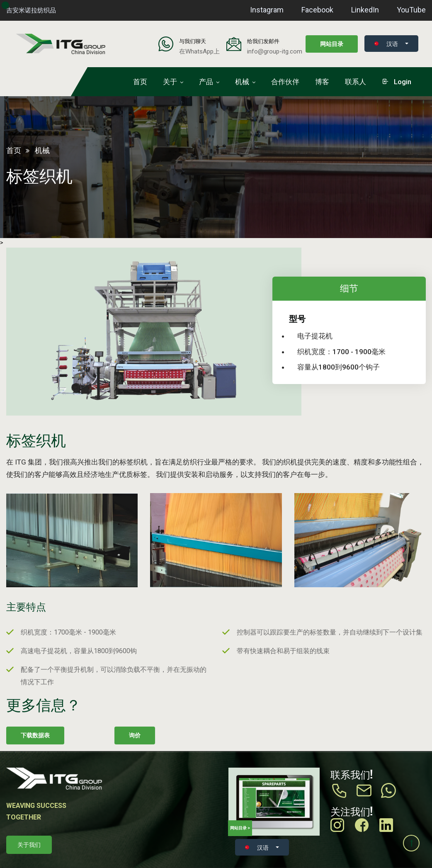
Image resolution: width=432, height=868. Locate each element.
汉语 (386, 44)
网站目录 (332, 44)
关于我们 (29, 845)
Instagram (267, 10)
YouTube (411, 10)
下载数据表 (35, 735)
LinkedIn (365, 10)
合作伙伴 (285, 82)
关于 (170, 82)
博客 (322, 82)
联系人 (356, 82)
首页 (140, 82)
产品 (206, 82)
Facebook (317, 10)
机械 (242, 82)
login (397, 82)
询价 (135, 735)
